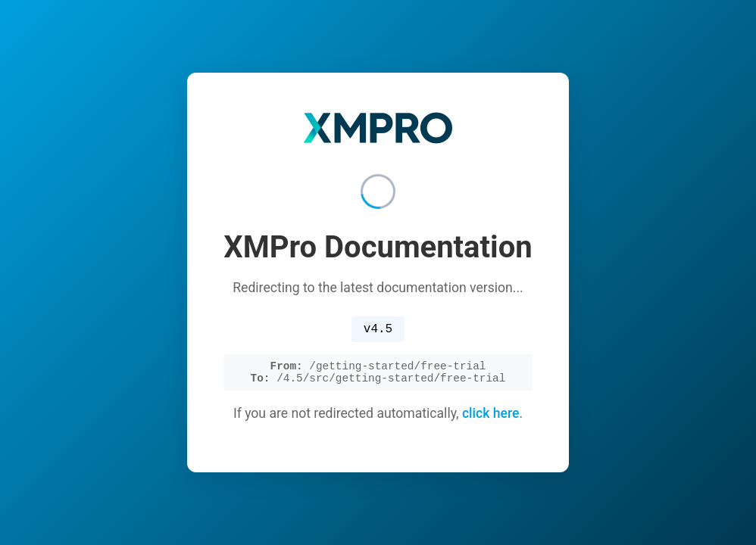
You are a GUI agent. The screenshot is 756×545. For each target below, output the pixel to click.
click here (491, 417)
